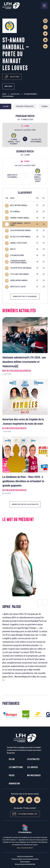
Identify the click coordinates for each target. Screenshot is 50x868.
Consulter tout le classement (25, 296)
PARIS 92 (13, 249)
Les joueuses (33, 767)
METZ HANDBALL (15, 212)
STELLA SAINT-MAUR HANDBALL (20, 274)
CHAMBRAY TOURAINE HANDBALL (20, 218)
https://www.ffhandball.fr (25, 848)
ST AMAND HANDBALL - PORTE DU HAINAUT (20, 224)
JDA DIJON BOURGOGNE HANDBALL (21, 231)
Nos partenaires (34, 775)
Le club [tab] (6, 106)
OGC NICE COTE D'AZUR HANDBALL (20, 237)
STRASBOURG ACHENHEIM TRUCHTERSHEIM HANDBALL (19, 262)
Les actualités (33, 759)
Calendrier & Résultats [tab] (25, 106)
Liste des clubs (15, 94)
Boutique (8, 86)
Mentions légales (25, 862)
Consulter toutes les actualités (25, 504)
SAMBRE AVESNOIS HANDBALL (19, 281)
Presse (12, 775)
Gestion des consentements (25, 856)
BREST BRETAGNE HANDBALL (19, 206)
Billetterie (12, 77)
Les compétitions (16, 767)
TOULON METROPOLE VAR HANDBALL (21, 268)
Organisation (14, 784)
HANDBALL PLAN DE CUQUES (19, 243)
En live (12, 759)
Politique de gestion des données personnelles (25, 859)
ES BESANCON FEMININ (17, 256)
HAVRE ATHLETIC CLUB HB (18, 287)
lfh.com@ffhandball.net (25, 814)
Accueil (4, 94)
